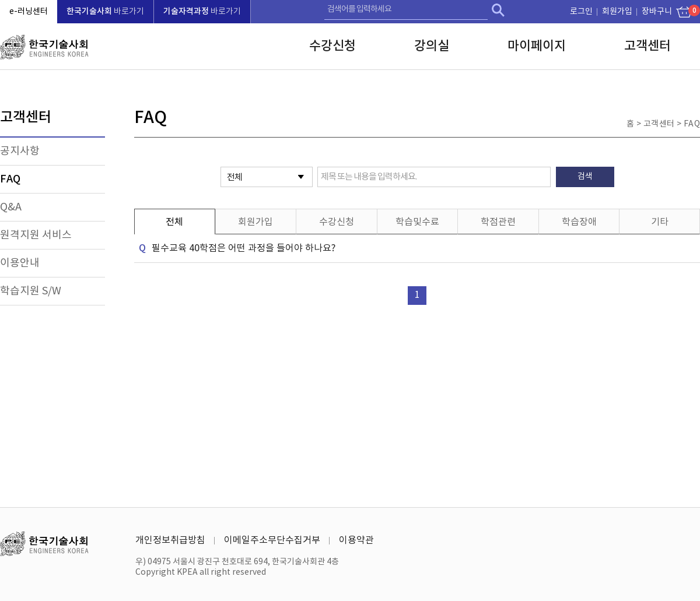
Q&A (11, 207)
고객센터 (647, 46)
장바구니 (659, 10)
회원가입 (617, 12)
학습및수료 (417, 222)
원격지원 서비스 (36, 235)
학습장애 (579, 222)
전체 (174, 222)
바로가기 (105, 11)
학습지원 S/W (31, 291)
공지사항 (20, 151)
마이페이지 (537, 46)
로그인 (581, 12)
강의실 (432, 46)
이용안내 (20, 263)
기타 (660, 222)
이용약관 (356, 540)
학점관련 (498, 222)
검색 (498, 10)
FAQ (10, 179)
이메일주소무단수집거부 (272, 540)
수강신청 (332, 46)
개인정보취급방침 (170, 540)
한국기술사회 (44, 47)
